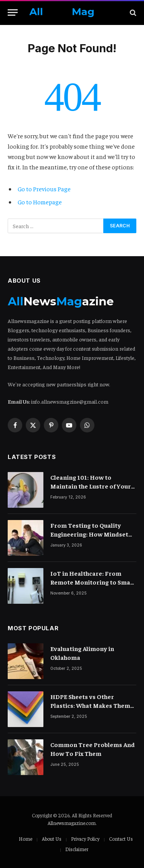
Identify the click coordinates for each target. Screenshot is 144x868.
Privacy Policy (85, 839)
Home (26, 839)
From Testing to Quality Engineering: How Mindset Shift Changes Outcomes (89, 534)
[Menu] (13, 12)
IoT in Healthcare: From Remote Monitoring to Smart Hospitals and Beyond (93, 582)
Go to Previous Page (44, 189)
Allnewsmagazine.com (72, 823)
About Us (52, 839)
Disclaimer (77, 849)
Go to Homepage (40, 202)
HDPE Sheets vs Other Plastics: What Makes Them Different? (90, 705)
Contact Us (121, 839)
